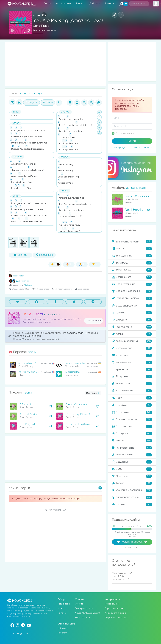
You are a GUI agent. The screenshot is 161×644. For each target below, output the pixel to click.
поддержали (132, 548)
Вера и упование (132, 284)
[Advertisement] (55, 64)
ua (26, 634)
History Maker (16, 276)
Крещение (132, 370)
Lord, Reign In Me (29, 424)
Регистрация (119, 148)
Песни (47, 4)
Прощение (132, 434)
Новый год (132, 405)
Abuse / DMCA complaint (87, 613)
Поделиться (44, 255)
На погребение (132, 391)
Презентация (35, 94)
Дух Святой (132, 320)
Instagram (63, 628)
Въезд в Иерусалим (132, 306)
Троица (132, 483)
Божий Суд (132, 263)
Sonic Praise (41, 26)
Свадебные (132, 462)
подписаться (94, 321)
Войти (132, 141)
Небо (132, 398)
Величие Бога (132, 277)
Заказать (109, 4)
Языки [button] (79, 4)
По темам (62, 613)
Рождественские (132, 448)
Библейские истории (132, 242)
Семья (132, 469)
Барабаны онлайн (114, 608)
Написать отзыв (83, 618)
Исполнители (63, 4)
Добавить (94, 4)
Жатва (132, 334)
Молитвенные (132, 384)
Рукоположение (132, 455)
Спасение (132, 476)
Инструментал (132, 348)
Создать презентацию (116, 618)
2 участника (23, 281)
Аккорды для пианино (115, 613)
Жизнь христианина (132, 341)
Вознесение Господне (132, 291)
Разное (132, 441)
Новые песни (64, 604)
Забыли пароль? (143, 148)
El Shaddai (25, 404)
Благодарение (132, 256)
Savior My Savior (28, 414)
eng (19, 634)
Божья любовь (132, 270)
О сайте (79, 604)
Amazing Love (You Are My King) (35, 363)
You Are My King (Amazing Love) (35, 372)
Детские (132, 313)
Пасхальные (132, 412)
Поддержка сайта (84, 608)
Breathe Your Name (77, 404)
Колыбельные (132, 362)
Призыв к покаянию (132, 419)
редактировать (76, 333)
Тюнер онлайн (112, 604)
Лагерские (132, 377)
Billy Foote (28, 285)
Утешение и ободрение (132, 490)
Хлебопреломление (132, 497)
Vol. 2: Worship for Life (140, 196)
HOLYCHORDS (33, 314)
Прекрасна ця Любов (77, 363)
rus (13, 634)
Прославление (132, 427)
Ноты (23, 94)
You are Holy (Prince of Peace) (82, 414)
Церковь (132, 504)
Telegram (62, 633)
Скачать (21, 255)
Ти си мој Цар (72, 372)
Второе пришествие (132, 298)
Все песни (93, 393)
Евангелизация (132, 327)
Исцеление (132, 355)
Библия (132, 249)
